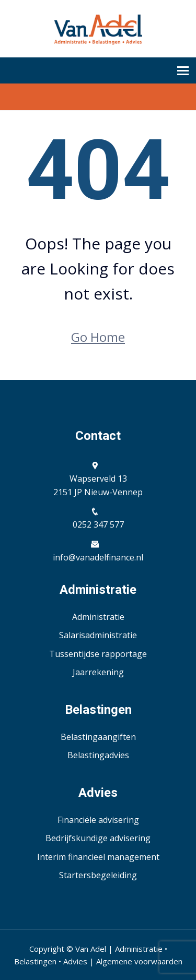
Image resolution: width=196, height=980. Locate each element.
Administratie (98, 617)
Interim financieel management (98, 857)
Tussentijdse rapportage (98, 654)
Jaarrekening (98, 672)
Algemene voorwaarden (139, 961)
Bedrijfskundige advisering (98, 838)
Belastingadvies (98, 755)
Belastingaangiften (98, 737)
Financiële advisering (98, 820)
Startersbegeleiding (98, 875)
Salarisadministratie (98, 635)
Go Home (98, 337)
